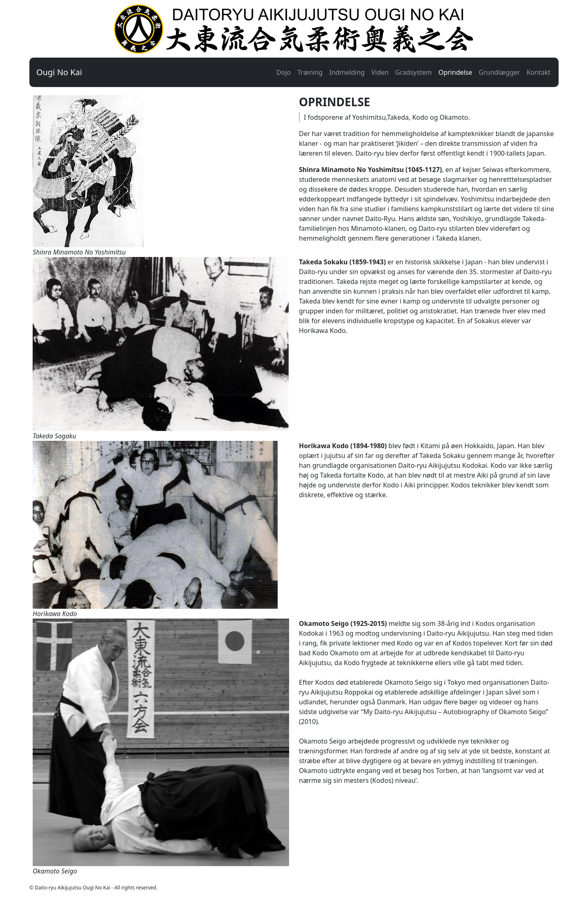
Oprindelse (455, 72)
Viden (380, 72)
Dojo (284, 72)
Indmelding (347, 72)
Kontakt (538, 72)
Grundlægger (499, 72)
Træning (310, 72)
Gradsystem (414, 72)
